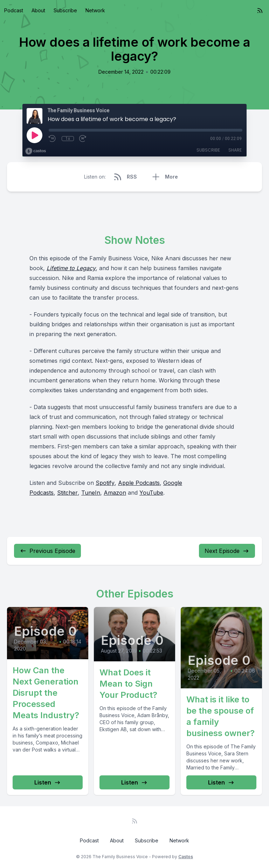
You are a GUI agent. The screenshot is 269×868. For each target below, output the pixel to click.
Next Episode (227, 551)
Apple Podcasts (139, 483)
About (38, 10)
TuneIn (91, 493)
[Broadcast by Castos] (36, 151)
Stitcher (67, 493)
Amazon (115, 493)
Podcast (14, 10)
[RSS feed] (260, 11)
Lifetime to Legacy (71, 268)
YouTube (151, 493)
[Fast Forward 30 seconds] (83, 139)
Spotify (105, 483)
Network (95, 10)
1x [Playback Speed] (68, 139)
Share (235, 150)
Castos (186, 857)
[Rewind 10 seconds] (53, 139)
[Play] (34, 135)
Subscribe (65, 10)
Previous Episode (47, 551)
